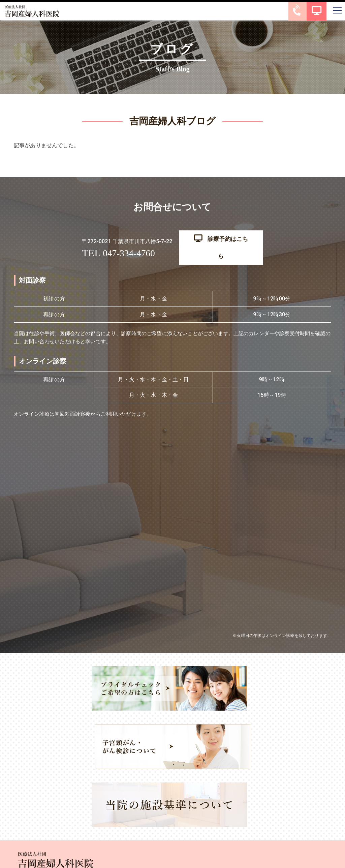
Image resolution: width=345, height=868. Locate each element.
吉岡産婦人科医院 (165, 859)
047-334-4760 (128, 246)
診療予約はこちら (221, 240)
